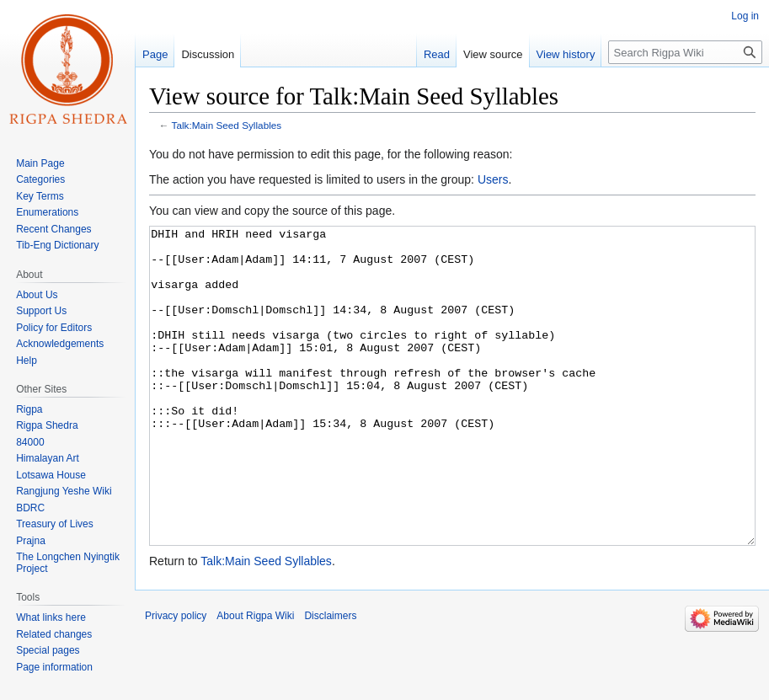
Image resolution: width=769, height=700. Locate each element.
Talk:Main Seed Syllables (227, 125)
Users (493, 179)
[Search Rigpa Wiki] (685, 52)
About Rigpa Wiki (255, 679)
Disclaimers (330, 679)
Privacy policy (176, 679)
